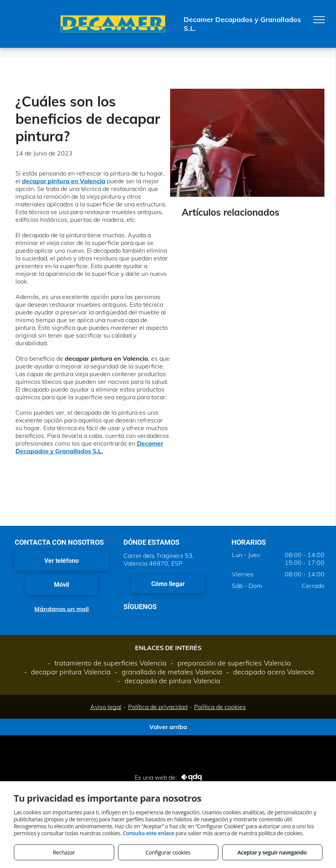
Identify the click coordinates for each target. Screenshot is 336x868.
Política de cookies (220, 707)
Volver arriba (168, 727)
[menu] (319, 20)
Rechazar (64, 852)
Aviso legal (106, 707)
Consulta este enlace (148, 833)
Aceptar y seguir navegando (272, 852)
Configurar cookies (168, 852)
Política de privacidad (158, 707)
